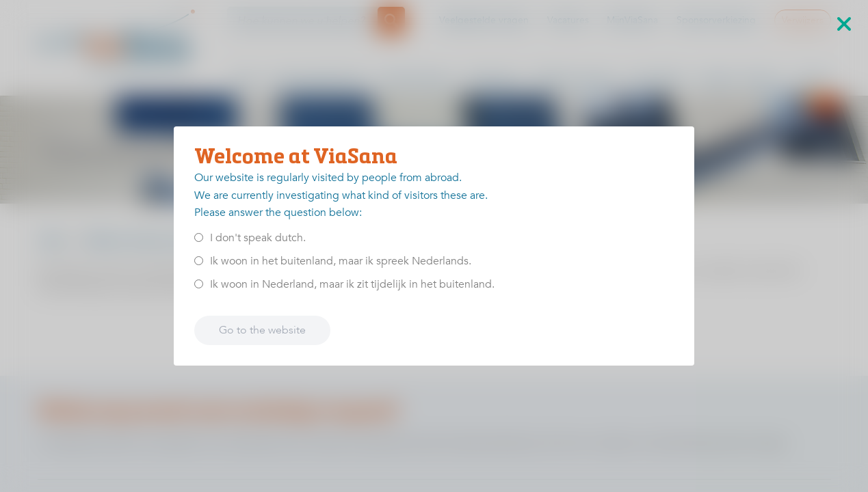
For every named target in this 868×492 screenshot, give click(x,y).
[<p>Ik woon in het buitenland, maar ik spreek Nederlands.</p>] (199, 261)
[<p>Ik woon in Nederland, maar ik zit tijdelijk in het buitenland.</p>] (199, 284)
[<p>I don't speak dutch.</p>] (199, 237)
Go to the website (262, 330)
